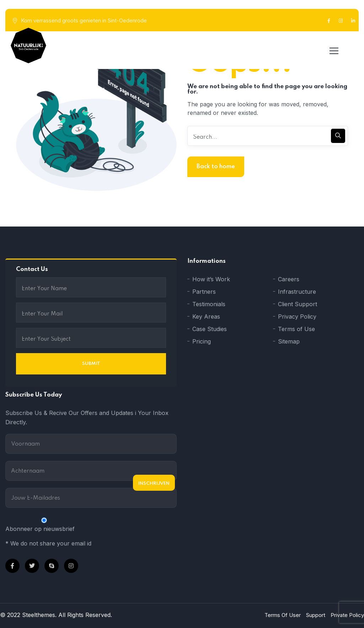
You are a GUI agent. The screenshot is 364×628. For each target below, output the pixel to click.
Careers (289, 279)
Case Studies (210, 329)
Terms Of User (283, 615)
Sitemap (289, 341)
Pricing (202, 341)
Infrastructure (297, 292)
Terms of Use (296, 329)
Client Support (298, 304)
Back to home (216, 167)
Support (316, 615)
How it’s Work (211, 279)
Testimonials (209, 304)
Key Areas (206, 316)
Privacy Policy (297, 316)
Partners (204, 292)
